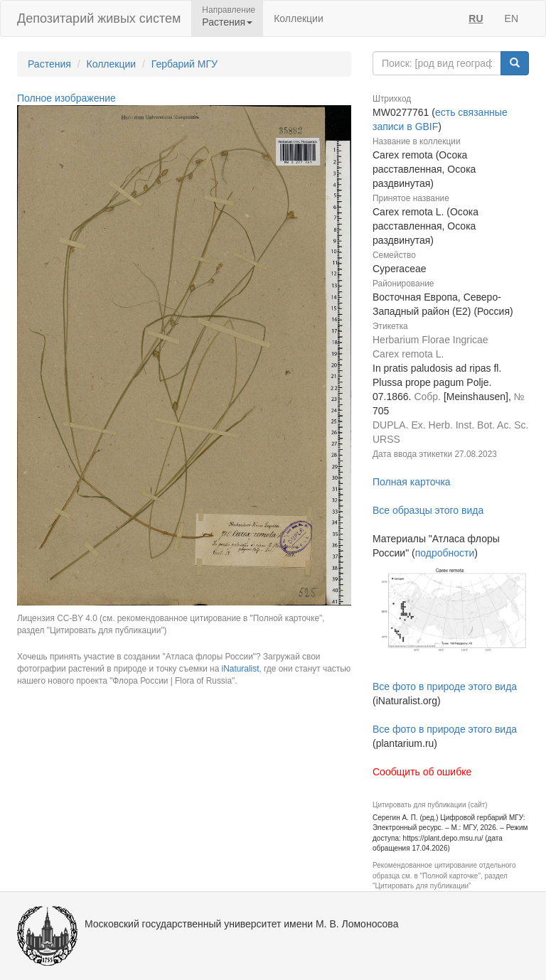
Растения (49, 64)
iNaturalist (241, 669)
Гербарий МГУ (184, 64)
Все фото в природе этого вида (445, 686)
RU (476, 18)
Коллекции (299, 18)
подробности (445, 553)
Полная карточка (412, 482)
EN (512, 18)
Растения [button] (227, 22)
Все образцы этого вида (428, 510)
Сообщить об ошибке (422, 772)
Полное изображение (66, 98)
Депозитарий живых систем (99, 18)
